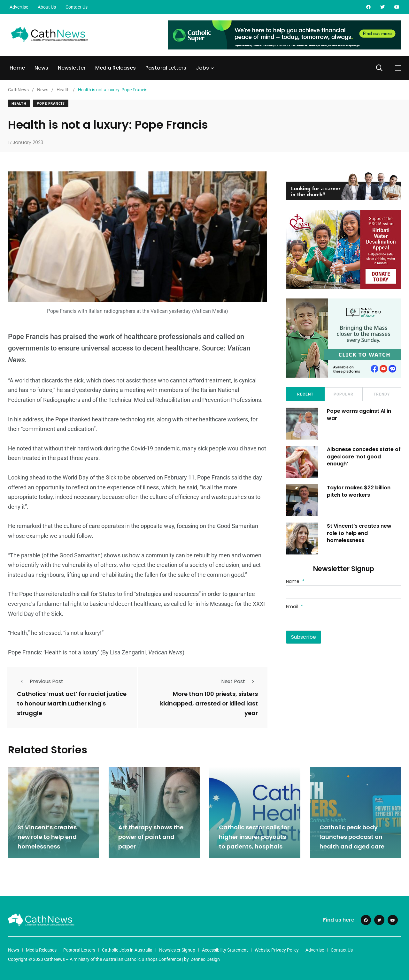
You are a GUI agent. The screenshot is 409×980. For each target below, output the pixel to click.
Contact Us (77, 7)
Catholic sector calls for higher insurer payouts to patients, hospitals (254, 836)
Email (294, 607)
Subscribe (304, 637)
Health (19, 104)
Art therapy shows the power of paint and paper (151, 836)
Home (17, 68)
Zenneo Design (205, 959)
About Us (47, 7)
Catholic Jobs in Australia (127, 949)
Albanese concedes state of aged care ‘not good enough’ (361, 456)
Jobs (202, 68)
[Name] (343, 592)
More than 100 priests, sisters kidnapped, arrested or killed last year (209, 703)
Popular (343, 394)
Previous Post (40, 681)
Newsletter (72, 68)
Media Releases (116, 68)
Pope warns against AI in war (360, 415)
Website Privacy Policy (277, 949)
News (41, 68)
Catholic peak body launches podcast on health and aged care (352, 836)
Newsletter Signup (177, 949)
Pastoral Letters (166, 68)
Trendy (382, 394)
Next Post (239, 681)
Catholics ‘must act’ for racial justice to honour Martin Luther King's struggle (72, 703)
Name (295, 581)
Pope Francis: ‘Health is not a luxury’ (54, 652)
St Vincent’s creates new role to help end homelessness (360, 533)
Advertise (19, 7)
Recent (305, 394)
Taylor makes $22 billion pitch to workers (359, 491)
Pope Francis (51, 104)
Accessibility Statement (225, 949)
